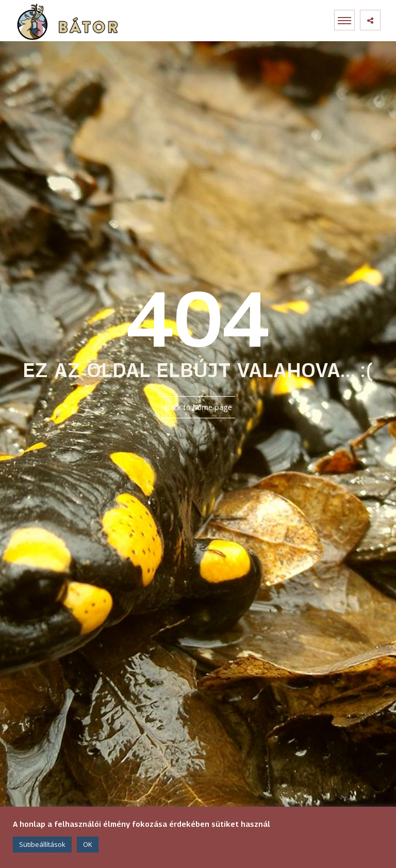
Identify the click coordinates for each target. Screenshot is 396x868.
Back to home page (198, 407)
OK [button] (88, 844)
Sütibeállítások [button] (42, 844)
